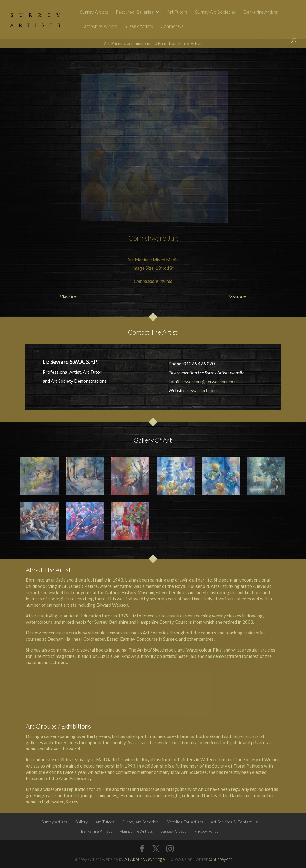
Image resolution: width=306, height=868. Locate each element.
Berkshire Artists (261, 12)
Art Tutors (177, 12)
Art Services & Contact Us (234, 822)
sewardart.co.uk (203, 390)
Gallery (81, 822)
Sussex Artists (139, 26)
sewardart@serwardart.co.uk (210, 382)
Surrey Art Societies (216, 12)
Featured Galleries (135, 12)
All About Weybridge (145, 859)
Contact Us (172, 26)
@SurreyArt (221, 859)
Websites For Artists (184, 822)
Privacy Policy (206, 831)
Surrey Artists (94, 12)
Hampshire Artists (99, 26)
